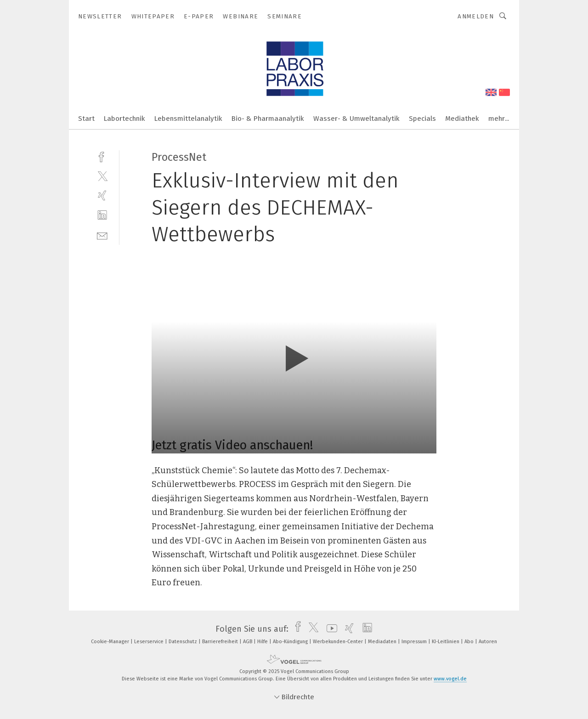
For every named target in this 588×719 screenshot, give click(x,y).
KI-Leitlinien (446, 642)
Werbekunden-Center (339, 642)
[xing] (102, 195)
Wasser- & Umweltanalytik (356, 119)
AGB (248, 642)
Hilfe (263, 642)
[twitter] (102, 176)
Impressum (415, 642)
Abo (470, 642)
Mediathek (462, 119)
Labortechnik (124, 119)
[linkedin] (102, 215)
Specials (422, 119)
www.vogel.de (450, 679)
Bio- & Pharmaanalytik (268, 119)
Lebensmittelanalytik (188, 119)
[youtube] (330, 629)
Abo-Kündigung (291, 642)
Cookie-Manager (111, 642)
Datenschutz (184, 642)
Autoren (488, 642)
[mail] (102, 235)
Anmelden (476, 16)
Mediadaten (383, 642)
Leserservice (150, 642)
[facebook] (102, 156)
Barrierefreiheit (221, 642)
